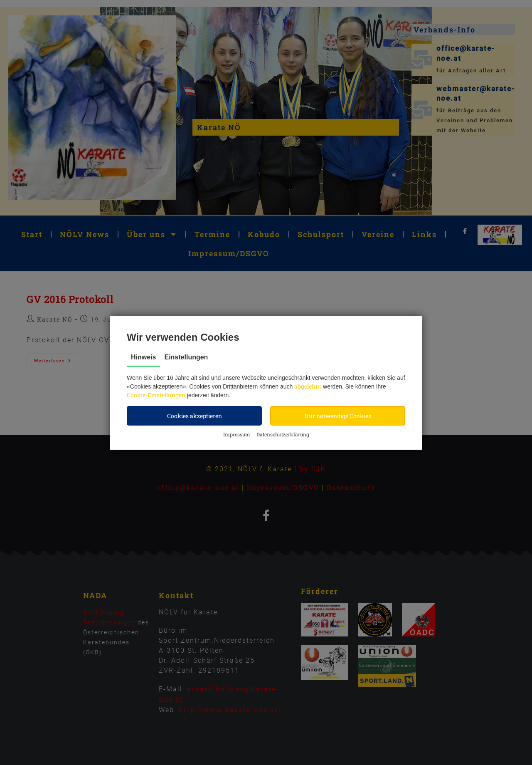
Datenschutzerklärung (283, 434)
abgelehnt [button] (308, 386)
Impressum (237, 434)
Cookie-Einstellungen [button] (156, 395)
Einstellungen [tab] (186, 357)
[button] (194, 416)
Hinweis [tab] (143, 357)
